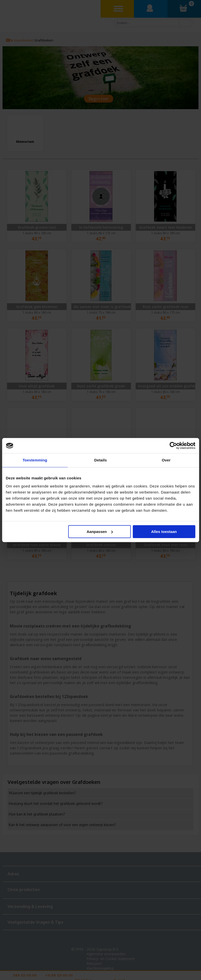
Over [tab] (166, 460)
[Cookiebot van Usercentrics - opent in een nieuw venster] (173, 446)
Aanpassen (100, 532)
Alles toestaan (164, 532)
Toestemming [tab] (35, 460)
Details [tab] (101, 460)
